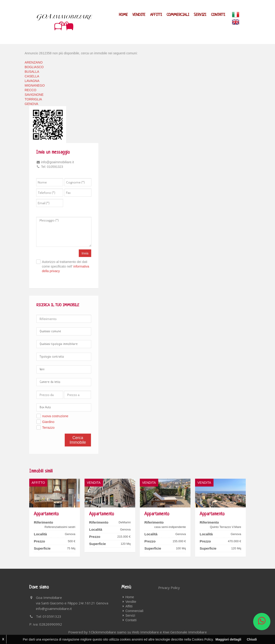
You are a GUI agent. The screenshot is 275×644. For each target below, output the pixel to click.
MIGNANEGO (35, 85)
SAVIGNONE (34, 95)
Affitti (156, 15)
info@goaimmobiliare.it (54, 609)
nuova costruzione (55, 416)
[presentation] (85, 204)
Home (124, 15)
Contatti (218, 15)
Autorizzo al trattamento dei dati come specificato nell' (66, 266)
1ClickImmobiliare (102, 632)
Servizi (200, 15)
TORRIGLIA (33, 99)
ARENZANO (34, 62)
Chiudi (252, 639)
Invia (85, 253)
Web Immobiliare (145, 632)
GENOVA (31, 104)
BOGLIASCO (34, 67)
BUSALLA (32, 72)
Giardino (48, 422)
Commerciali (178, 15)
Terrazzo (48, 428)
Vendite (139, 15)
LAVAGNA (32, 81)
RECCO (31, 90)
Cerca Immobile (78, 440)
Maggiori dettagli (228, 639)
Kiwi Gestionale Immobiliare (185, 632)
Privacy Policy (169, 588)
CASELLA (32, 76)
